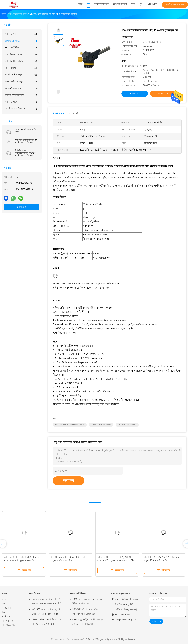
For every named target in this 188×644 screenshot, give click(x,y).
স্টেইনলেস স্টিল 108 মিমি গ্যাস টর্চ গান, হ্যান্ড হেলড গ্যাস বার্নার (47, 622)
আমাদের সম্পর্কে (9, 608)
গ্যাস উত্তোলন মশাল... (21, 54)
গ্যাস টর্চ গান (21, 34)
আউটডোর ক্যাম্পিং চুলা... (21, 109)
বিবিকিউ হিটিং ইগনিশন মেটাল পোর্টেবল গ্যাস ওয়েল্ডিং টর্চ (85, 612)
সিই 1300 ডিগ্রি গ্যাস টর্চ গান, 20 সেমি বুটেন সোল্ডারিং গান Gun (46, 612)
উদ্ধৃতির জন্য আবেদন (175, 5)
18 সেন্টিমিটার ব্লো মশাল (127, 425)
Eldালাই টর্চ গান (21, 48)
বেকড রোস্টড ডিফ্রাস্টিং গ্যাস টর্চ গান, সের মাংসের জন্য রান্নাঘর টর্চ (46, 601)
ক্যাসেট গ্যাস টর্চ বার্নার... (21, 95)
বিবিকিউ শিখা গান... (21, 88)
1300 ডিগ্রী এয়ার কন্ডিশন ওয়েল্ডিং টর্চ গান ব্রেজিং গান (87, 601)
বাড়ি (4, 599)
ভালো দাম (135, 94)
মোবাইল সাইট (8, 621)
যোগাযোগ (21, 207)
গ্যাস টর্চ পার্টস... (21, 102)
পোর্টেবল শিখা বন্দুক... (21, 75)
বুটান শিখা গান (21, 68)
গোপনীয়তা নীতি (9, 625)
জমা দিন (68, 481)
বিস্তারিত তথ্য (59, 113)
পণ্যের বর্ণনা (74, 113)
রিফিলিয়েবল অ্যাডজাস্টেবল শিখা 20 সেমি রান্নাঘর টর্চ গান (25, 153)
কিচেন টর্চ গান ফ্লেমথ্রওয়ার (101, 425)
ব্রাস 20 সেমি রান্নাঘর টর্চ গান (26, 131)
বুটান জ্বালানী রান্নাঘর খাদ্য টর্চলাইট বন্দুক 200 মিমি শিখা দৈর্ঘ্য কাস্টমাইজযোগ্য (161, 560)
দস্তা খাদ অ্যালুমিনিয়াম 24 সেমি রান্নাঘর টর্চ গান (26, 141)
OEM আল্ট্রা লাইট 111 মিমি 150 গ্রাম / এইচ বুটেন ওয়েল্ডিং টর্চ (88, 622)
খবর (3, 612)
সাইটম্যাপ (6, 617)
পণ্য (3, 604)
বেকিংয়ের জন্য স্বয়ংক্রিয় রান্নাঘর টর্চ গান (70, 425)
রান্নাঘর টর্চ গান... (21, 41)
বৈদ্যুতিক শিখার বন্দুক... (21, 82)
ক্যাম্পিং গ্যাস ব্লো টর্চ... (21, 61)
